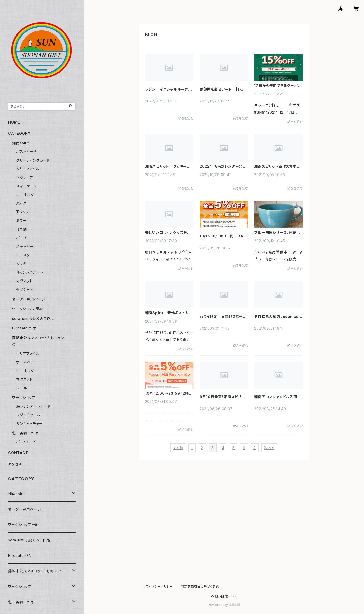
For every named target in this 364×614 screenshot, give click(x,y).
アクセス (15, 464)
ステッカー (25, 246)
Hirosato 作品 (24, 328)
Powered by (224, 605)
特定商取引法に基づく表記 (200, 586)
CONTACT (18, 453)
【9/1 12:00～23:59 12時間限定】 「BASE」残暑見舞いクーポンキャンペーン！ (169, 393)
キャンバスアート (30, 272)
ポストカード (26, 152)
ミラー (21, 221)
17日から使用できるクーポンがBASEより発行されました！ (278, 86)
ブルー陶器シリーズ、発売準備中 (277, 233)
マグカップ (25, 177)
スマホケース (27, 186)
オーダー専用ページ (29, 299)
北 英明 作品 (25, 433)
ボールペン (25, 362)
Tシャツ (23, 212)
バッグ (21, 203)
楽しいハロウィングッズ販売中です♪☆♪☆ (168, 233)
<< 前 (178, 448)
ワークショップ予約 (28, 309)
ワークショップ (24, 398)
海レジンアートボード (33, 406)
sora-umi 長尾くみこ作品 (33, 318)
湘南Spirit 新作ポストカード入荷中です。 (169, 313)
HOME (14, 122)
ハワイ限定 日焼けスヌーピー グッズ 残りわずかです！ (223, 317)
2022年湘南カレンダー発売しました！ (223, 166)
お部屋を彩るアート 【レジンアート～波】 (222, 89)
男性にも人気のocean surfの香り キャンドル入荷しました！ (278, 317)
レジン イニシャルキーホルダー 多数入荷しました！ (169, 89)
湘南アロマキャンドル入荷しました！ (277, 397)
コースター (25, 255)
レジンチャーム (28, 415)
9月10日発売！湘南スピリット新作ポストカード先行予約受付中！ (224, 397)
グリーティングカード (33, 160)
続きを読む (186, 118)
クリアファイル (28, 169)
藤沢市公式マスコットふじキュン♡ (36, 571)
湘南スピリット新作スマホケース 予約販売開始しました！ (277, 166)
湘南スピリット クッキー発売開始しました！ (168, 166)
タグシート (25, 290)
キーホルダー (27, 195)
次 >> (269, 448)
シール (22, 388)
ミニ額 (21, 229)
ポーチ (22, 238)
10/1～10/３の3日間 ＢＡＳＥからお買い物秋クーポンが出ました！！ (223, 236)
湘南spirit (20, 143)
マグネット (24, 281)
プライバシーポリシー (158, 586)
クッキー (23, 264)
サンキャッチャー (29, 423)
